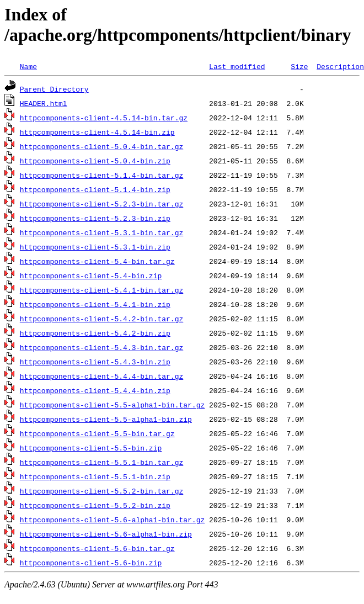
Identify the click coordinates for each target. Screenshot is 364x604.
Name (28, 66)
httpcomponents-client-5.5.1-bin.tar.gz (101, 462)
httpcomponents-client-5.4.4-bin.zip (95, 390)
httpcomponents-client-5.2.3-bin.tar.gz (101, 204)
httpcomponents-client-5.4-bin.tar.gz (97, 261)
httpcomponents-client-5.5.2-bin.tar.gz (101, 491)
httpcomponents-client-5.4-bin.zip (91, 275)
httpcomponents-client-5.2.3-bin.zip (95, 218)
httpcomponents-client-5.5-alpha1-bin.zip (106, 419)
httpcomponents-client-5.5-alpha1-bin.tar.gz (112, 405)
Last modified (237, 66)
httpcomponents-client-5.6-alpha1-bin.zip (106, 534)
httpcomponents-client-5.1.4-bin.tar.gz (101, 175)
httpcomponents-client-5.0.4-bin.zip (95, 161)
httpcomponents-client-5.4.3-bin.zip (95, 362)
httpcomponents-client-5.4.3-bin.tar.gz (101, 347)
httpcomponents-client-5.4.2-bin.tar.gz (101, 319)
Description (340, 66)
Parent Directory (54, 89)
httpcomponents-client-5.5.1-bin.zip (95, 476)
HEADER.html (44, 103)
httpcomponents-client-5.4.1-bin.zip (95, 304)
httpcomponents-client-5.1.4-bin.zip (95, 189)
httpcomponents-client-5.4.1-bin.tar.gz (101, 290)
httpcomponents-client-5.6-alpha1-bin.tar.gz (112, 520)
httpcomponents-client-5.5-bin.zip (91, 448)
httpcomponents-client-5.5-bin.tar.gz (97, 433)
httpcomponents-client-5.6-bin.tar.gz (97, 548)
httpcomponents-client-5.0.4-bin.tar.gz (101, 146)
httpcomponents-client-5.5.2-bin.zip (95, 505)
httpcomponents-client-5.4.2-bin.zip (95, 333)
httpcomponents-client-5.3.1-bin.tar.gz (101, 232)
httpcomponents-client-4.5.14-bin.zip (97, 132)
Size (299, 66)
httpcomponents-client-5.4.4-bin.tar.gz (101, 376)
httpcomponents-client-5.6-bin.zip (91, 563)
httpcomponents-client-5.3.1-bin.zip (95, 247)
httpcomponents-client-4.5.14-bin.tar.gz (104, 118)
